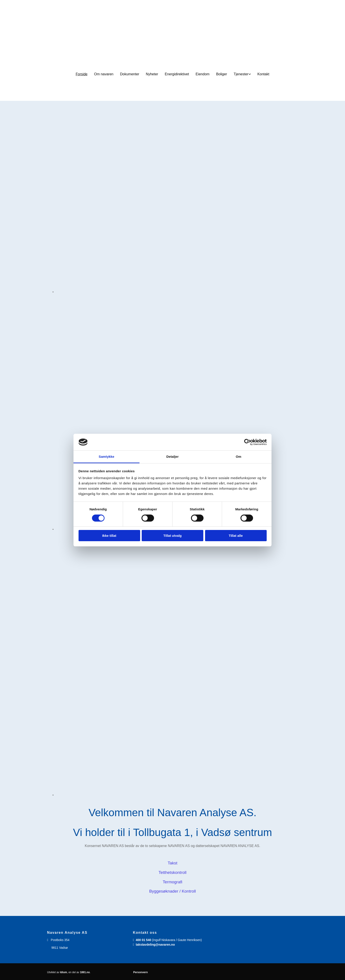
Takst (172, 863)
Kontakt (263, 74)
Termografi (172, 882)
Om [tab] (238, 457)
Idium (64, 972)
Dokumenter (130, 74)
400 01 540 (143, 940)
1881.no (85, 972)
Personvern (140, 972)
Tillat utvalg (172, 536)
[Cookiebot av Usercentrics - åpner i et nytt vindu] (247, 442)
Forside (82, 74)
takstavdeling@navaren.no (155, 945)
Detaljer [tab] (172, 457)
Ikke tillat (109, 536)
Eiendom (203, 74)
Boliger (222, 74)
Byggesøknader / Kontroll (172, 891)
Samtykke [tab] (107, 457)
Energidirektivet (177, 74)
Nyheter (152, 74)
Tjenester (241, 74)
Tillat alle (236, 536)
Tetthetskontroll (173, 872)
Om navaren (104, 74)
